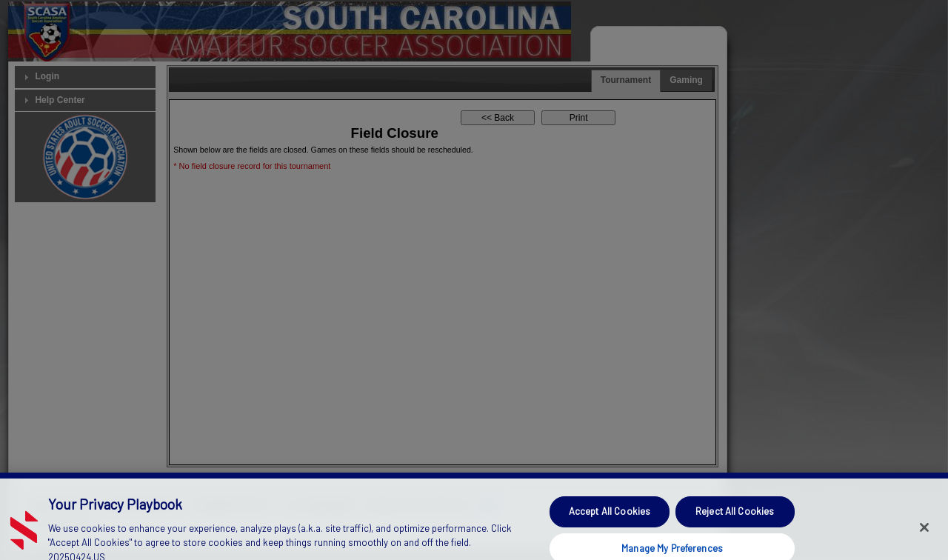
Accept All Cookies (610, 518)
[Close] (924, 534)
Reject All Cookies (735, 518)
